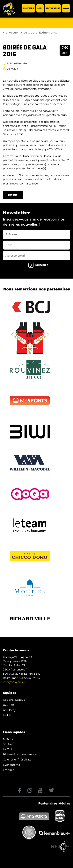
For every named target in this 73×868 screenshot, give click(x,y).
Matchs (8, 739)
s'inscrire (38, 265)
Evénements (11, 765)
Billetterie (28, 8)
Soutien (8, 744)
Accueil (14, 33)
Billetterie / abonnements (20, 754)
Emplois (8, 770)
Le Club (29, 33)
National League (14, 700)
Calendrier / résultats (17, 759)
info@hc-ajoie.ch (14, 682)
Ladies (7, 715)
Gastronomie (53, 8)
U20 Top (8, 705)
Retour (13, 195)
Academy (9, 710)
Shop (40, 8)
